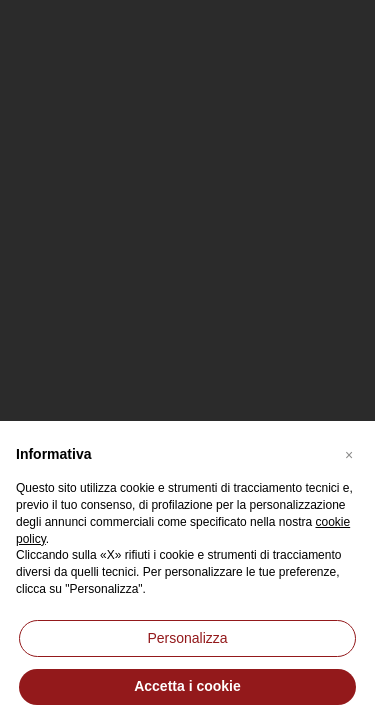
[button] (349, 453)
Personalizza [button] (187, 638)
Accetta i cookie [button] (187, 686)
